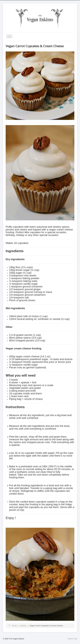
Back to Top (73, 639)
